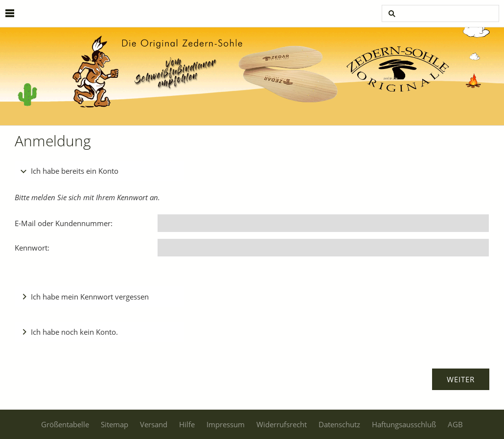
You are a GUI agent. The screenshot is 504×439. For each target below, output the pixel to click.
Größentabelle (65, 424)
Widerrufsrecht (282, 424)
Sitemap (115, 424)
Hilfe (187, 424)
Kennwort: (32, 248)
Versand (154, 424)
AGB (455, 424)
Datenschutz (339, 424)
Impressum (226, 424)
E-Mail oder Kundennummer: (64, 223)
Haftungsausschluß (404, 424)
